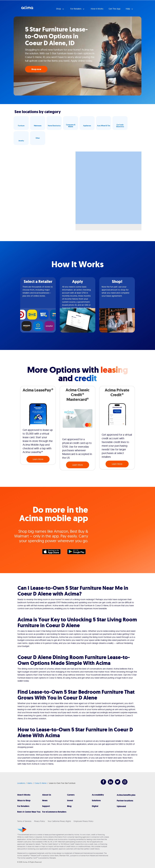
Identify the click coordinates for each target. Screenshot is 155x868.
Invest (70, 800)
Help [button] (128, 9)
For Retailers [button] (76, 9)
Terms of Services (24, 821)
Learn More (38, 459)
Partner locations (125, 801)
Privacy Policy (40, 821)
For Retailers (23, 806)
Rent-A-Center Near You (29, 812)
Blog (69, 806)
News (45, 800)
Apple (53, 552)
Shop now (36, 69)
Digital (95, 806)
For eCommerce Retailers (54, 812)
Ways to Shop (24, 800)
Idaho (30, 783)
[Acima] (22, 830)
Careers (71, 795)
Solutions (96, 800)
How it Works (97, 9)
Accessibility (98, 795)
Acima (27, 9)
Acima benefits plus (126, 795)
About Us (47, 795)
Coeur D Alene (41, 783)
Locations (21, 783)
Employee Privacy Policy (83, 821)
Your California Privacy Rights (59, 821)
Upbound (121, 806)
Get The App (115, 9)
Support (46, 806)
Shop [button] (59, 9)
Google (78, 552)
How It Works (24, 795)
